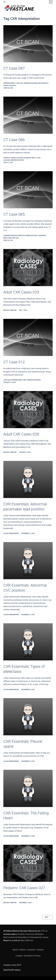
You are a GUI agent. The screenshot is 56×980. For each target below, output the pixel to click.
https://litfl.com (27, 940)
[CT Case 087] (28, 44)
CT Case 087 (14, 68)
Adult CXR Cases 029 (21, 292)
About (15, 950)
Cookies (19, 956)
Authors (23, 950)
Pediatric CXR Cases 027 (24, 888)
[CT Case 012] (28, 337)
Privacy (37, 956)
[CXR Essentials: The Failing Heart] (28, 788)
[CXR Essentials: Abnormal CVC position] (28, 561)
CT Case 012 (14, 362)
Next (48, 917)
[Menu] (4, 2)
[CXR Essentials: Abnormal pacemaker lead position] (28, 479)
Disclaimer (29, 956)
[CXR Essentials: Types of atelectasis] (28, 642)
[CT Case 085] (28, 190)
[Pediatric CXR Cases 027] (28, 863)
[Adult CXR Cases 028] (28, 410)
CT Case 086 (14, 140)
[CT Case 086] (28, 115)
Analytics (31, 950)
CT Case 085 (14, 214)
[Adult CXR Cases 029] (28, 268)
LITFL (43, 931)
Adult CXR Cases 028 (21, 434)
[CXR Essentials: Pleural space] (28, 717)
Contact (40, 950)
